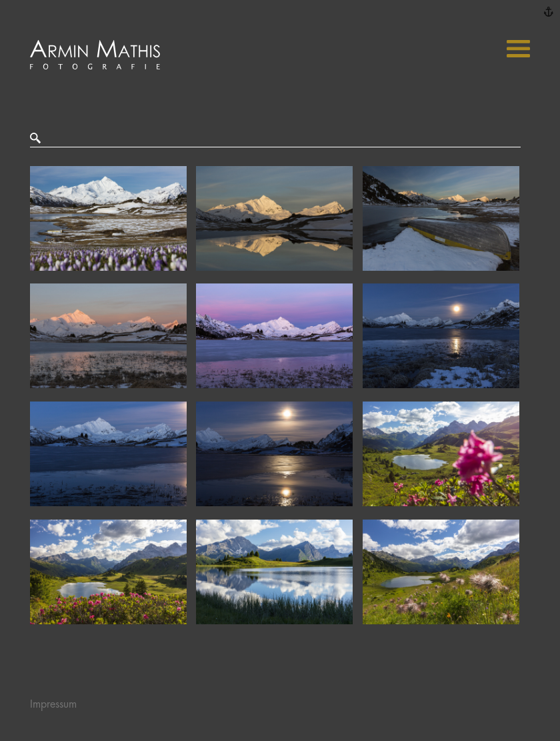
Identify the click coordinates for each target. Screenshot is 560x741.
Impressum (53, 704)
